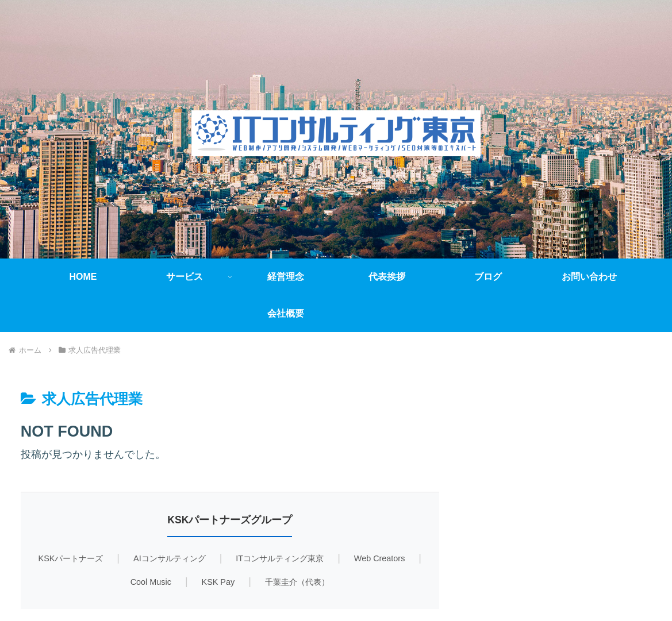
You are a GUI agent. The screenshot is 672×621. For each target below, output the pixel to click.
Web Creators (380, 558)
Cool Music (151, 582)
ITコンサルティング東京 (280, 558)
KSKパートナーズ (71, 558)
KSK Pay (218, 582)
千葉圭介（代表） (297, 582)
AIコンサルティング (170, 558)
